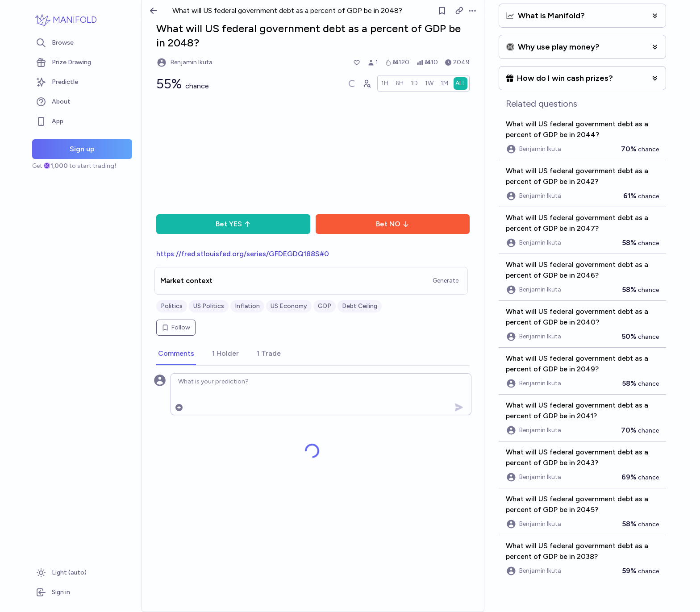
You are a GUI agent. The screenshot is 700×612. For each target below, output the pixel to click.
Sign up (82, 149)
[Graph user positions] (367, 83)
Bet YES (233, 224)
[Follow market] (442, 11)
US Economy (289, 306)
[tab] (176, 354)
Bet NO (393, 224)
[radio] (385, 83)
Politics (172, 306)
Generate (446, 281)
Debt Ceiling (360, 306)
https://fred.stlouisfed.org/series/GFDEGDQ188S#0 (243, 254)
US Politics (209, 306)
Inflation (247, 306)
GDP (325, 306)
